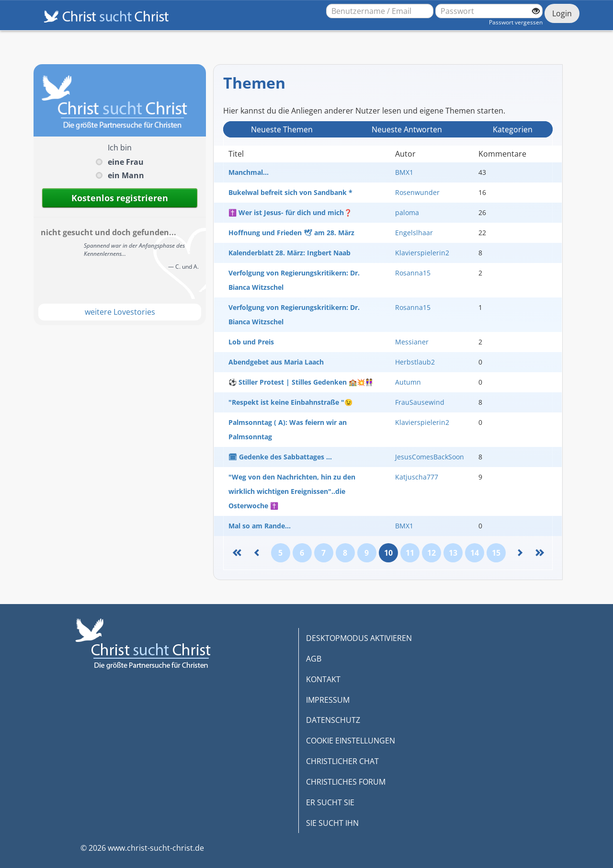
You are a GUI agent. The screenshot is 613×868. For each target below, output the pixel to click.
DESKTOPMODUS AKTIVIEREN (359, 638)
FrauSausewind (420, 402)
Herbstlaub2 (415, 362)
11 (410, 553)
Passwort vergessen (516, 22)
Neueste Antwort (407, 129)
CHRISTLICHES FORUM (346, 782)
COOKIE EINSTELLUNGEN (351, 741)
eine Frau (126, 162)
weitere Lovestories (120, 312)
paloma (407, 212)
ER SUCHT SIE (330, 802)
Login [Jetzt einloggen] (562, 13)
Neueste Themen (282, 129)
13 (453, 553)
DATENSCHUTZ (333, 720)
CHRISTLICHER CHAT (342, 761)
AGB (314, 659)
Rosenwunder (417, 192)
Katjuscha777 (417, 477)
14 (475, 553)
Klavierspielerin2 (422, 253)
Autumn (408, 382)
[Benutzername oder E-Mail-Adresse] (380, 11)
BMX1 (404, 172)
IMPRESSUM (328, 700)
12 (431, 553)
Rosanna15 (413, 273)
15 (496, 553)
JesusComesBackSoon (430, 457)
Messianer (412, 342)
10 (388, 553)
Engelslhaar (414, 233)
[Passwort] (489, 11)
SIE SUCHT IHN (332, 823)
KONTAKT (323, 679)
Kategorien (513, 129)
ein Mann (126, 175)
